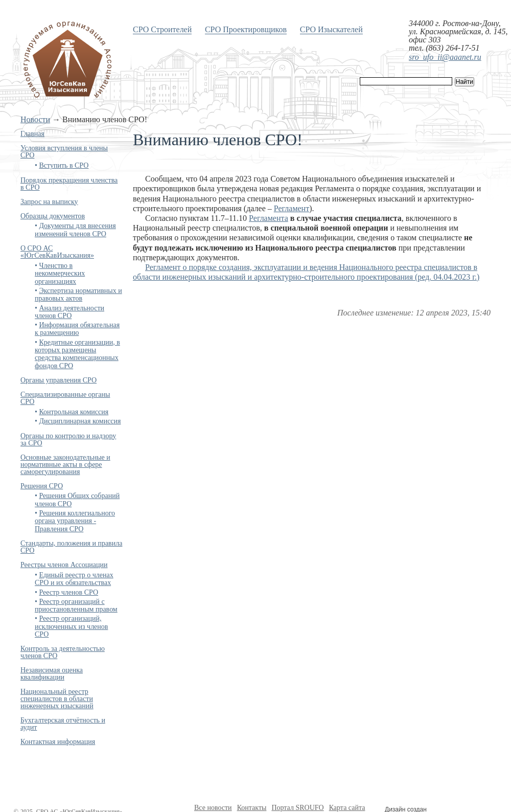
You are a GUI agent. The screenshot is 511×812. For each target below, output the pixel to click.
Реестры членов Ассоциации (64, 565)
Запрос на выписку (49, 202)
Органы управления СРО (59, 380)
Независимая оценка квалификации (52, 674)
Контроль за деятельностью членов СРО (63, 652)
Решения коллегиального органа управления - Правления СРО (75, 521)
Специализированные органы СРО (65, 398)
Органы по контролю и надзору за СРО (68, 439)
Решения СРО (42, 486)
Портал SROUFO (297, 808)
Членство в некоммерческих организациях (60, 274)
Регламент (292, 208)
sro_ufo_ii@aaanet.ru (445, 57)
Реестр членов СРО (68, 592)
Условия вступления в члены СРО (64, 152)
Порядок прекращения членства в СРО (69, 184)
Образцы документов (53, 216)
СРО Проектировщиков (246, 29)
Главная (32, 134)
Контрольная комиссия (74, 412)
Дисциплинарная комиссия (80, 421)
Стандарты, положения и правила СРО (71, 547)
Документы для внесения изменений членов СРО (75, 230)
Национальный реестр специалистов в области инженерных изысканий (57, 699)
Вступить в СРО (64, 165)
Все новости (213, 808)
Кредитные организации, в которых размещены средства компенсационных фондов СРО (77, 354)
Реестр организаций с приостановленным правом (76, 605)
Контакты (252, 808)
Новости (35, 119)
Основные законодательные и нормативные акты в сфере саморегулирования (65, 465)
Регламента (269, 218)
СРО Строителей (162, 29)
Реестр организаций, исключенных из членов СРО (71, 626)
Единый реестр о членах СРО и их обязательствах (74, 579)
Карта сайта (347, 808)
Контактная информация (58, 742)
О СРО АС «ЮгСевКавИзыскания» (57, 252)
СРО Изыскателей (331, 29)
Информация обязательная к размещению (77, 329)
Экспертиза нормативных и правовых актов (78, 295)
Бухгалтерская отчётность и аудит (63, 724)
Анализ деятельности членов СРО (69, 312)
